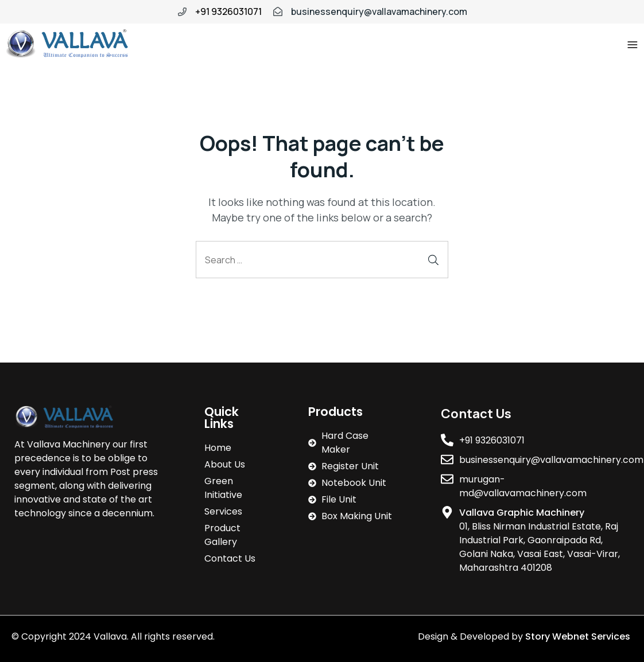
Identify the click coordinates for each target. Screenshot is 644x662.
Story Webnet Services (579, 636)
